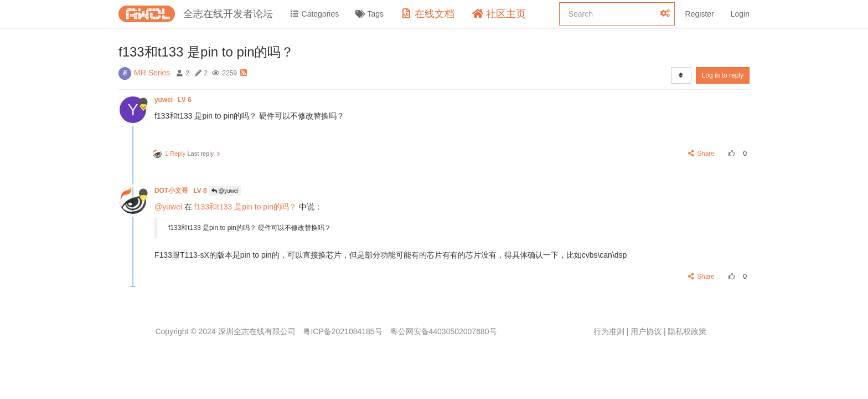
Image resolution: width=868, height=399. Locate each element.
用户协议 (646, 331)
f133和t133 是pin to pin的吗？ (246, 207)
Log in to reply (723, 75)
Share (702, 154)
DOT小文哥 (182, 191)
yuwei (174, 100)
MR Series (152, 73)
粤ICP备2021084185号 (342, 331)
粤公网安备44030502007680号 (444, 331)
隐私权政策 (687, 331)
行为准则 (609, 331)
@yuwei (225, 191)
